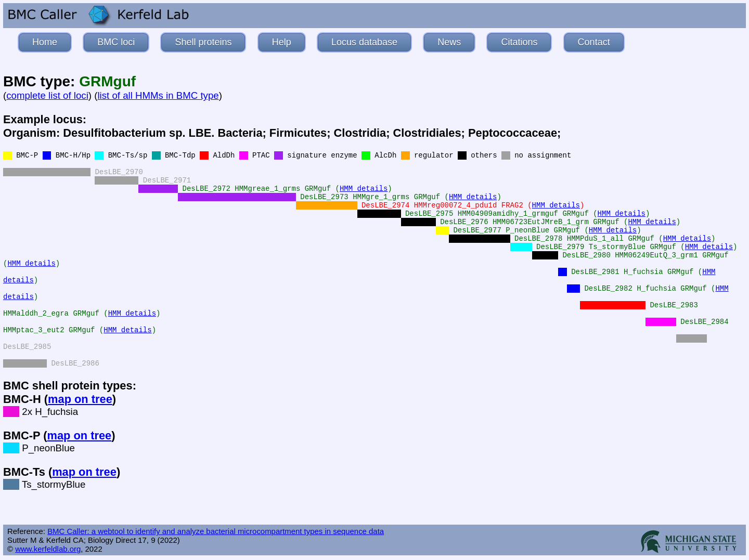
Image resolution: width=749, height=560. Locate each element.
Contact (594, 42)
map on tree (80, 399)
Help (282, 42)
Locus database (364, 42)
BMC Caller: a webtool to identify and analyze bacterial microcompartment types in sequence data (216, 531)
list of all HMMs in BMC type (158, 95)
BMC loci (116, 42)
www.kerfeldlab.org (48, 549)
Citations (519, 42)
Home (45, 42)
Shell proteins (203, 42)
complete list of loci (47, 95)
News (449, 42)
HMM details (364, 189)
